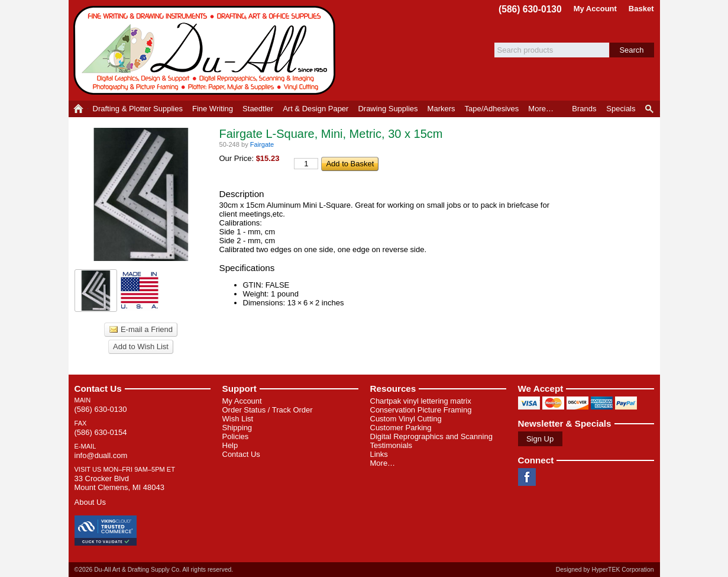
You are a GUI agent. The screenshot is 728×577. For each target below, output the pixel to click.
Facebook (527, 477)
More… (383, 463)
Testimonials (391, 445)
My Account (595, 9)
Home (78, 109)
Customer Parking (401, 428)
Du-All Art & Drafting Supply (206, 50)
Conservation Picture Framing (421, 410)
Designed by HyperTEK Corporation (605, 570)
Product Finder (650, 109)
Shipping (237, 428)
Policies (236, 436)
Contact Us (98, 389)
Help (230, 445)
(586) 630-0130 (530, 9)
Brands (584, 109)
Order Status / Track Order (268, 410)
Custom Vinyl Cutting (406, 419)
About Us (90, 502)
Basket (641, 9)
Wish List (238, 419)
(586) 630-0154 (101, 432)
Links (379, 454)
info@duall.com (101, 455)
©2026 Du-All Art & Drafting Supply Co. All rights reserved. (154, 570)
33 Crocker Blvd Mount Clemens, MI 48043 (119, 483)
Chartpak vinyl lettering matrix (421, 401)
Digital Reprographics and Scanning (431, 436)
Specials (621, 109)
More (541, 109)
